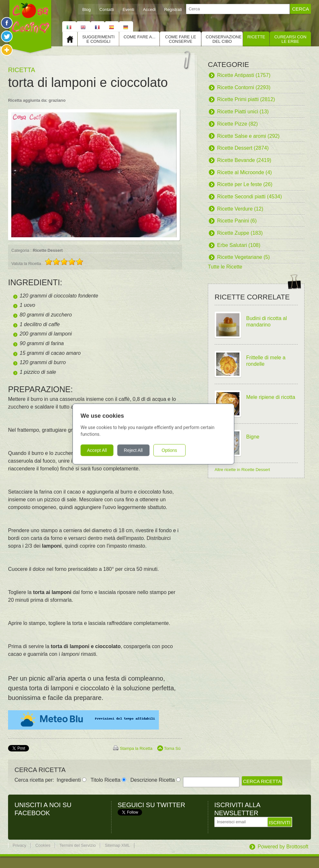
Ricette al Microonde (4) (245, 172)
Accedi (149, 9)
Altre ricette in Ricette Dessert (242, 470)
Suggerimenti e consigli (98, 39)
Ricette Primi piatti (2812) (246, 99)
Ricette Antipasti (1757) (244, 75)
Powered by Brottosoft (283, 847)
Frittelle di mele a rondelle (266, 361)
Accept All (103, 450)
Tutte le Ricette (225, 267)
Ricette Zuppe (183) (240, 233)
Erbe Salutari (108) (239, 245)
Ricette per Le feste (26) (245, 184)
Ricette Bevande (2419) (244, 160)
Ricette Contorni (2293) (244, 87)
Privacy (19, 845)
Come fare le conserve (180, 39)
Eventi (128, 9)
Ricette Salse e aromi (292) (248, 136)
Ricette (256, 37)
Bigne (253, 437)
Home (70, 39)
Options (175, 450)
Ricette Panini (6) (237, 221)
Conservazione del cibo (223, 39)
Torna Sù (172, 748)
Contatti (107, 9)
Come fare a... (139, 37)
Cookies (43, 845)
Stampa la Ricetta (136, 748)
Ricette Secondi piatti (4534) (250, 197)
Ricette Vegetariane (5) (244, 257)
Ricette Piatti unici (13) (243, 112)
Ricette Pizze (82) (237, 124)
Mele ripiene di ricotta (271, 397)
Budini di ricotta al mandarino (266, 321)
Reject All (139, 450)
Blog (87, 9)
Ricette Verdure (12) (240, 209)
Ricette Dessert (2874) (243, 148)
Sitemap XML (117, 845)
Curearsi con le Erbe (290, 39)
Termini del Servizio (78, 845)
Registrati (173, 9)
